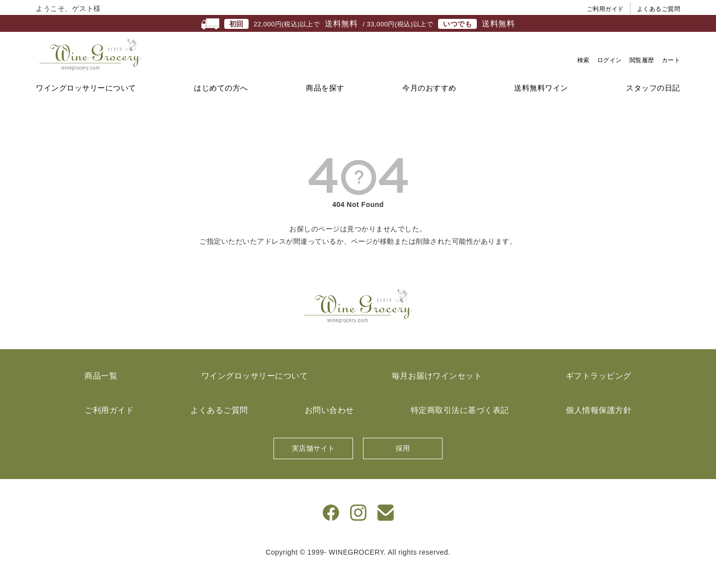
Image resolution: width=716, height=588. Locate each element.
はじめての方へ (221, 107)
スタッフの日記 (653, 107)
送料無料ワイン (541, 107)
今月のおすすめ (429, 107)
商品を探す (325, 107)
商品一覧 (101, 395)
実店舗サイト (313, 468)
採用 (403, 468)
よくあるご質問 (659, 9)
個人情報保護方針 (599, 430)
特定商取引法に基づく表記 (460, 430)
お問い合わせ (329, 430)
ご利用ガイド (605, 9)
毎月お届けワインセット (437, 395)
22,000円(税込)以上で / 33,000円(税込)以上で (358, 24)
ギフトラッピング (599, 395)
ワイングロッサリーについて (86, 107)
